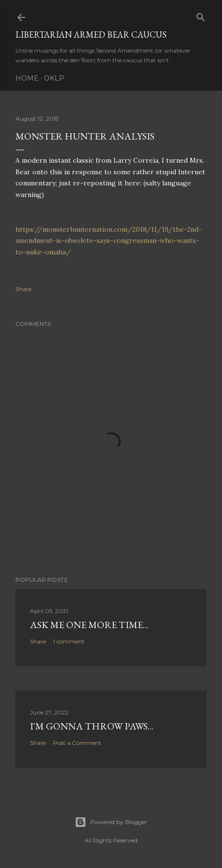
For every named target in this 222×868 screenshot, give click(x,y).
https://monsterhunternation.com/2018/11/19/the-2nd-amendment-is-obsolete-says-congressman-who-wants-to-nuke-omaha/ (109, 241)
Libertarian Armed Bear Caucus (91, 35)
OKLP (54, 78)
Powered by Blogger (111, 822)
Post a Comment (77, 743)
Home (27, 78)
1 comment (69, 641)
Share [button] (23, 289)
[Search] (201, 15)
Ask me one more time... (89, 625)
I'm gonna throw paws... (92, 726)
